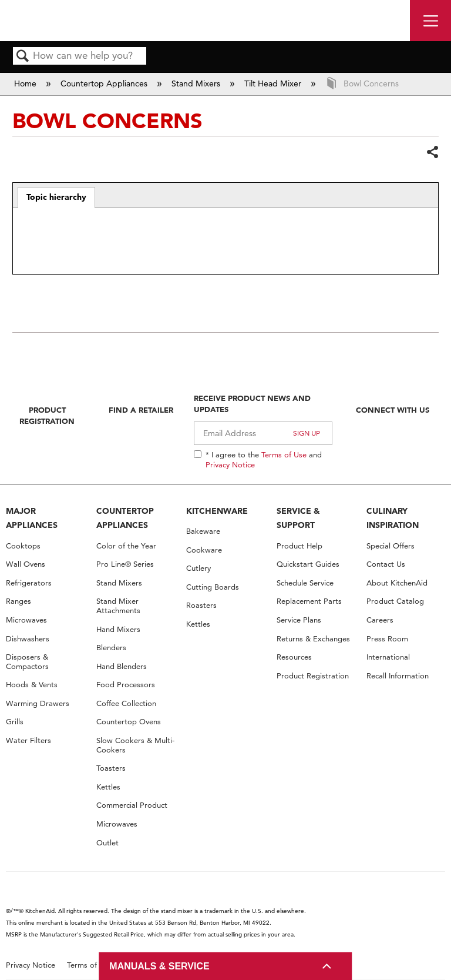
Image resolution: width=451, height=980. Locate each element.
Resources (294, 657)
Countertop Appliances (105, 83)
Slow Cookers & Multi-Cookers (135, 745)
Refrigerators (29, 583)
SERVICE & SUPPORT (298, 518)
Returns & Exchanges (313, 639)
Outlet (107, 843)
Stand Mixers (197, 83)
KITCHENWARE (217, 511)
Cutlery (198, 568)
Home (26, 83)
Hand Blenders (122, 666)
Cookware (204, 550)
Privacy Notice (230, 464)
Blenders (111, 648)
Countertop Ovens (129, 722)
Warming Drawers (38, 703)
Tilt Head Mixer (274, 83)
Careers (380, 620)
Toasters (111, 768)
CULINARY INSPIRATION (393, 518)
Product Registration (47, 415)
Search (23, 57)
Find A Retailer (141, 410)
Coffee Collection (126, 703)
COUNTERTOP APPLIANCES (125, 518)
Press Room (387, 639)
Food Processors (126, 685)
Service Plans (299, 620)
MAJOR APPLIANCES (32, 518)
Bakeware (203, 531)
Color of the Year (126, 546)
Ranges (18, 601)
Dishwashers (28, 639)
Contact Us (386, 564)
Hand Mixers (118, 629)
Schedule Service (305, 583)
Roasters (201, 605)
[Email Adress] (263, 433)
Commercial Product (132, 805)
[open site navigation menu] (430, 21)
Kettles (108, 787)
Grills (15, 722)
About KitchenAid (397, 583)
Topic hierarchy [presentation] (56, 197)
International (388, 657)
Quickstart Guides (308, 564)
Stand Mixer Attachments (118, 606)
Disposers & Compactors (27, 662)
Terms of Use (284, 454)
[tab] (57, 198)
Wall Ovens (26, 564)
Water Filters (28, 740)
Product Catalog (395, 601)
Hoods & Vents (32, 685)
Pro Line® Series (125, 564)
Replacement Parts (309, 601)
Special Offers (391, 546)
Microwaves (26, 620)
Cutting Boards (213, 587)
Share (432, 152)
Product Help (299, 546)
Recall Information (398, 676)
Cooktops (23, 546)
